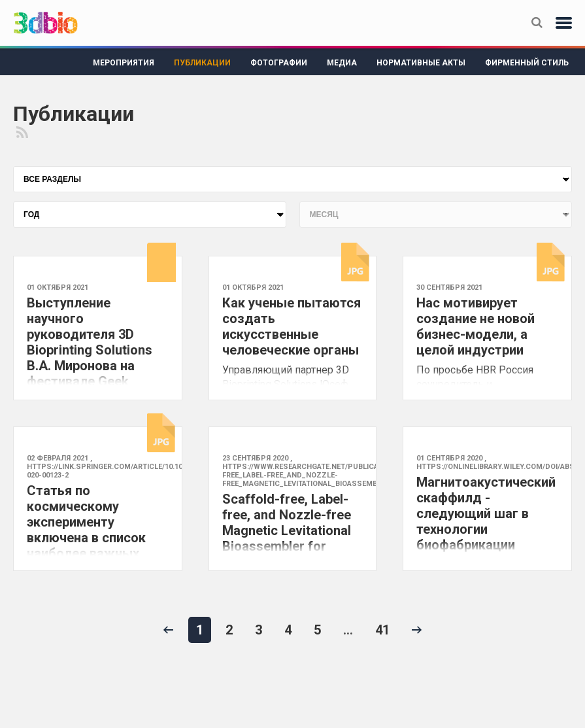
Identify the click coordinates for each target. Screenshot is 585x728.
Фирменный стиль (527, 63)
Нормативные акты (421, 63)
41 (382, 630)
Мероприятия (124, 63)
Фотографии (279, 63)
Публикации (202, 63)
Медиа (342, 63)
